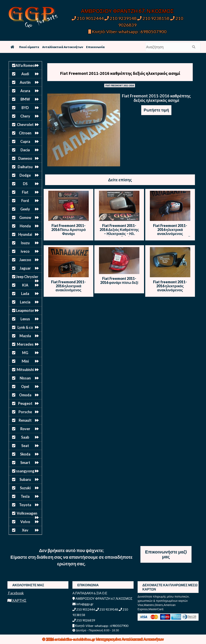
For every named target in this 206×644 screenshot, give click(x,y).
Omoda (25, 395)
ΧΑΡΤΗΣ (17, 600)
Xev (25, 530)
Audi (25, 74)
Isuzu (25, 243)
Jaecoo (25, 260)
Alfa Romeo (25, 65)
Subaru (25, 479)
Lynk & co (25, 327)
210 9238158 (154, 18)
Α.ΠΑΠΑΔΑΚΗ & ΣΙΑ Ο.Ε (90, 593)
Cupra (25, 141)
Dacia (25, 150)
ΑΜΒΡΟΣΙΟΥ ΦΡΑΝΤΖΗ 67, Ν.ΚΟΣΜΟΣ (127, 11)
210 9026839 (84, 620)
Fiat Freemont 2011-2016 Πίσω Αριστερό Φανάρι (69, 230)
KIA (25, 285)
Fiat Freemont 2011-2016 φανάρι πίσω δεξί (119, 280)
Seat (25, 446)
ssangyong (25, 471)
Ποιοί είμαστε (29, 47)
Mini (25, 361)
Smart (25, 463)
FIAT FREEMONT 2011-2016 (120, 85)
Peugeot (25, 403)
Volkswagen (27, 513)
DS (25, 184)
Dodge (25, 175)
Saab (25, 437)
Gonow (25, 217)
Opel (25, 386)
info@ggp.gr (83, 604)
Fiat (25, 192)
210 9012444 (88, 18)
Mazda (25, 336)
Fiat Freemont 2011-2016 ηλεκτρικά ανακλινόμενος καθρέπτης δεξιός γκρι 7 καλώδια (170, 234)
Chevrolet (25, 125)
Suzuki (25, 488)
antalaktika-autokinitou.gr (75, 639)
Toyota (25, 505)
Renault (25, 420)
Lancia (25, 302)
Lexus (25, 319)
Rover (25, 429)
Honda (25, 226)
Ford (25, 201)
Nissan (25, 378)
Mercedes (25, 344)
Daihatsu (25, 167)
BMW (25, 99)
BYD (25, 108)
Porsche (25, 412)
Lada (25, 294)
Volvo (25, 522)
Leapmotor (25, 310)
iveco (25, 251)
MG (25, 353)
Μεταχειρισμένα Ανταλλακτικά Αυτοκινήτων (130, 639)
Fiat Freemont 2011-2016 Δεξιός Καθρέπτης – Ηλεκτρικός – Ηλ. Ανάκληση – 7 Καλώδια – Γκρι (119, 234)
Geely (25, 209)
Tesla (25, 496)
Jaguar (25, 268)
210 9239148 (121, 18)
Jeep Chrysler (27, 277)
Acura (25, 91)
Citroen (25, 133)
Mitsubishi (25, 370)
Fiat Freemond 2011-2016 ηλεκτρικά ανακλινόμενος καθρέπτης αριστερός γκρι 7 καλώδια (68, 290)
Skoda (25, 454)
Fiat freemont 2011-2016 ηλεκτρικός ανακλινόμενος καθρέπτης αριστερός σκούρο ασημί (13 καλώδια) (170, 292)
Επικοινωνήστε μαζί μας (166, 554)
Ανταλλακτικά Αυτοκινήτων (63, 47)
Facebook (16, 593)
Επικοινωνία (95, 47)
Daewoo (25, 158)
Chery (25, 116)
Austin (25, 82)
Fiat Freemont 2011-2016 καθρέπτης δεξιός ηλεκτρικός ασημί (120, 73)
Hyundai (25, 234)
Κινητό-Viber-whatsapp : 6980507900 (127, 31)
